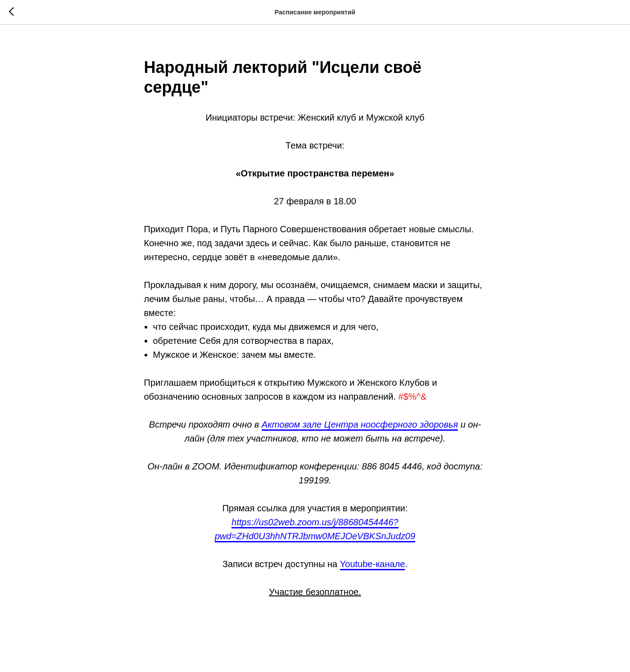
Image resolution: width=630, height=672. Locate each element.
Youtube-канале (373, 564)
